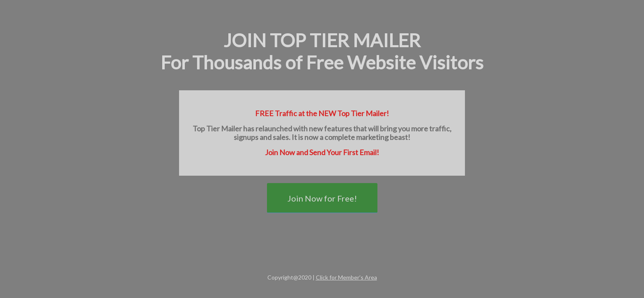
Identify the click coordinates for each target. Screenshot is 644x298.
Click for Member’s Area (346, 277)
